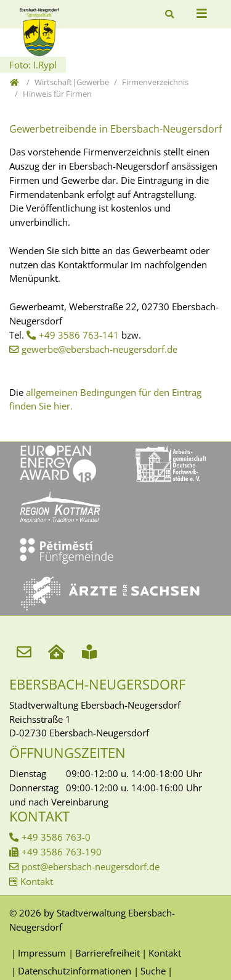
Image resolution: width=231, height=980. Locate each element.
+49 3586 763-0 (56, 837)
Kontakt (37, 881)
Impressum (42, 953)
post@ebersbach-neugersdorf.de (91, 867)
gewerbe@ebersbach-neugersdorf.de (99, 349)
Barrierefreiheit (107, 953)
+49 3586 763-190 (62, 852)
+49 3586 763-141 (79, 335)
